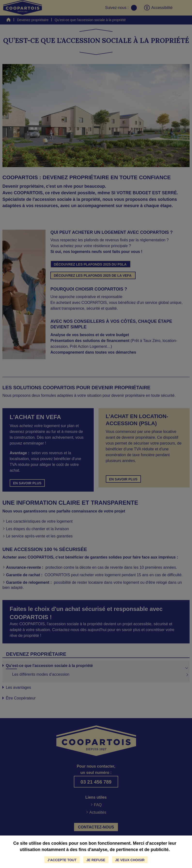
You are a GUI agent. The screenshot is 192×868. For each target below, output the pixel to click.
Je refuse (96, 860)
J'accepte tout (62, 860)
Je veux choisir (130, 860)
